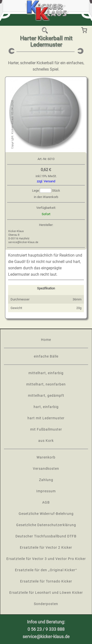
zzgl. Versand (46, 181)
